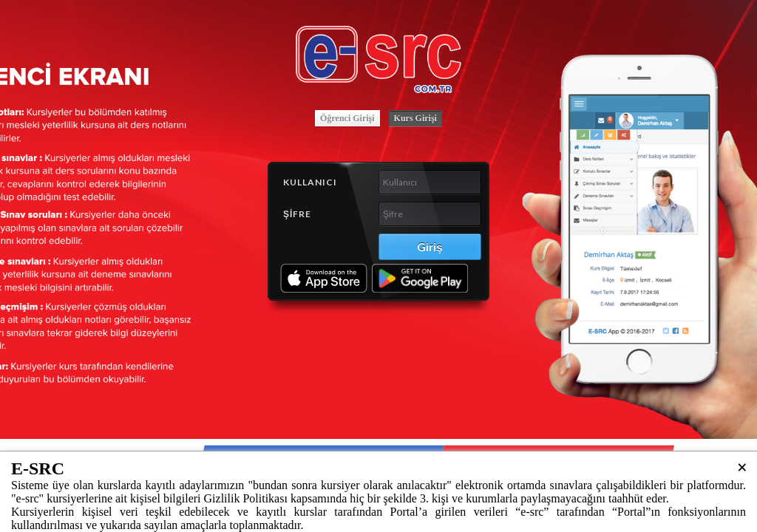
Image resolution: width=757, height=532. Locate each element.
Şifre (297, 214)
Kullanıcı (310, 182)
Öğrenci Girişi (347, 118)
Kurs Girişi (415, 118)
